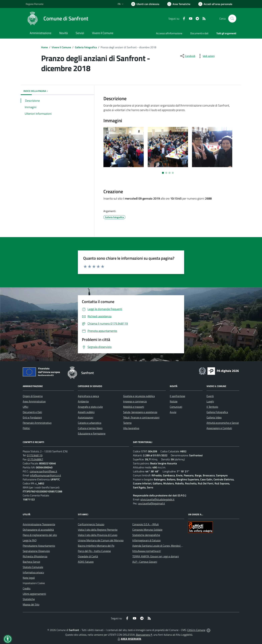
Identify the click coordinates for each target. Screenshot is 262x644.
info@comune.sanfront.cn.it (46, 475)
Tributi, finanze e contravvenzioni (141, 417)
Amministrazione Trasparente (39, 524)
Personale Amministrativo (37, 423)
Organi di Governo (33, 396)
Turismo (127, 423)
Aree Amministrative (34, 401)
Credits (27, 588)
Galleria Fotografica (217, 412)
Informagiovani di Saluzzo (146, 540)
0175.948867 (35, 459)
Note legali (29, 578)
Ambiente (83, 401)
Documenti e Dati (32, 412)
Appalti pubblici (86, 412)
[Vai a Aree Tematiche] (179, 4)
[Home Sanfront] (57, 19)
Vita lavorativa (131, 428)
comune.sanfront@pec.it (43, 471)
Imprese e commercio (135, 401)
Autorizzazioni (86, 417)
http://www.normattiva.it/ (147, 551)
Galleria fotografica (86, 47)
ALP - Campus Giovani (145, 562)
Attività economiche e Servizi (223, 423)
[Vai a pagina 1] (163, 173)
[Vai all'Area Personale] (215, 4)
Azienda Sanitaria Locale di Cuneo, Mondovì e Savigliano (163, 546)
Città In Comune (196, 630)
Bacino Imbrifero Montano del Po (96, 546)
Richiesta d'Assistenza (35, 556)
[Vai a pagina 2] (166, 173)
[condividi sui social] (187, 56)
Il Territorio (212, 407)
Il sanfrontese (177, 396)
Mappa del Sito (31, 604)
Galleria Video (214, 417)
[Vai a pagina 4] (173, 173)
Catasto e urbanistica (90, 423)
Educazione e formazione (92, 433)
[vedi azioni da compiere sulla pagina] (206, 56)
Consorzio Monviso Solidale (147, 530)
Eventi (210, 396)
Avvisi (173, 412)
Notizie (174, 401)
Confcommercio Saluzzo (91, 524)
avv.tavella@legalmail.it (152, 503)
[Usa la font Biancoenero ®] (145, 4)
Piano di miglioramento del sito (40, 535)
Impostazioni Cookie (34, 583)
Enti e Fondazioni (32, 417)
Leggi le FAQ (30, 540)
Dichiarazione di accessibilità (38, 530)
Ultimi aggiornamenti (34, 594)
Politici (26, 428)
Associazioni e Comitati (219, 428)
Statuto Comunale (33, 567)
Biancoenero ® (144, 635)
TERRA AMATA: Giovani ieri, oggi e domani (156, 556)
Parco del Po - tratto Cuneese (94, 551)
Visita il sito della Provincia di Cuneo (98, 535)
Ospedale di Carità (88, 556)
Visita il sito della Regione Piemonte (98, 530)
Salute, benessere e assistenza (140, 412)
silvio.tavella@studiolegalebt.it (157, 499)
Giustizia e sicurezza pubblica (139, 396)
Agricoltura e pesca (88, 396)
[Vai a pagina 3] (169, 173)
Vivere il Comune (61, 47)
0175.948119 (35, 455)
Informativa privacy (33, 572)
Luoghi (210, 401)
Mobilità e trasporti (134, 407)
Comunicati (176, 407)
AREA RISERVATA (129, 639)
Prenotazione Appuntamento (39, 546)
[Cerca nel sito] (232, 19)
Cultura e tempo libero (90, 428)
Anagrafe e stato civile (90, 407)
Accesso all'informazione (169, 33)
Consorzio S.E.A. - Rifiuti (146, 524)
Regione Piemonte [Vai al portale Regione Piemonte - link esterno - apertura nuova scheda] (35, 4)
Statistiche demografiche (146, 535)
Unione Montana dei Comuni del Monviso (101, 540)
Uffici (25, 407)
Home (44, 47)
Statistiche (29, 599)
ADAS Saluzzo (86, 562)
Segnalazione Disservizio (36, 551)
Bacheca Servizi (31, 562)
